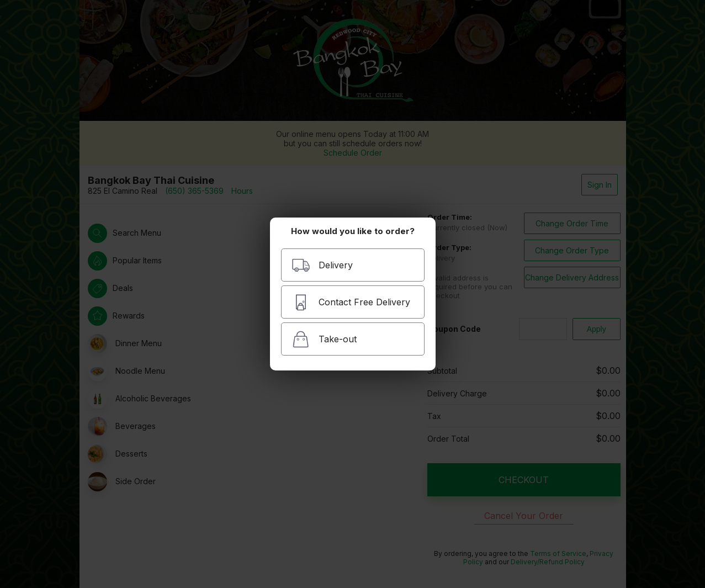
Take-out (324, 339)
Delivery (322, 265)
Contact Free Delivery (351, 302)
